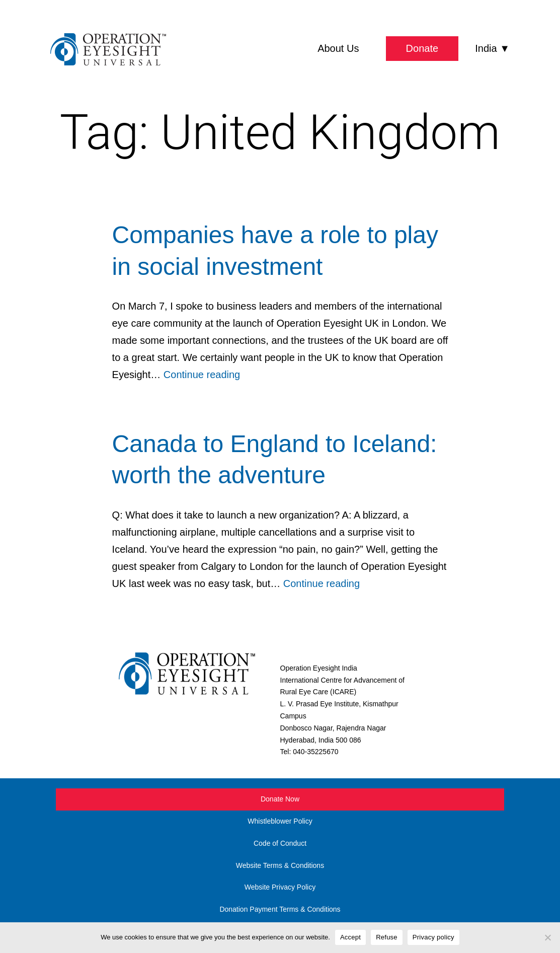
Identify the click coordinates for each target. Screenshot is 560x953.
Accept (350, 937)
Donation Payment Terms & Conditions (280, 909)
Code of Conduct (280, 843)
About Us (338, 48)
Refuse (387, 937)
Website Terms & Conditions (280, 865)
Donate (422, 48)
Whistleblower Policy (280, 821)
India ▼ (492, 48)
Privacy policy (433, 937)
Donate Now (280, 799)
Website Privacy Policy (280, 887)
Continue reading (202, 375)
